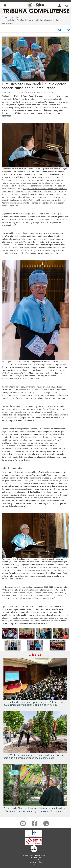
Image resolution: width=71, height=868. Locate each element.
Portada (5, 17)
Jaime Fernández (13, 92)
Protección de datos (35, 862)
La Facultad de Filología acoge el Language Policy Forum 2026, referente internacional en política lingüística (33, 704)
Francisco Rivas (33, 92)
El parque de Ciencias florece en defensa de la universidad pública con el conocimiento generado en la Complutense (35, 810)
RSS (36, 864)
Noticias (15, 17)
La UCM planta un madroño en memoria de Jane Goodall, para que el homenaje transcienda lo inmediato (34, 757)
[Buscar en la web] (67, 6)
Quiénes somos (35, 857)
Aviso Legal (35, 860)
